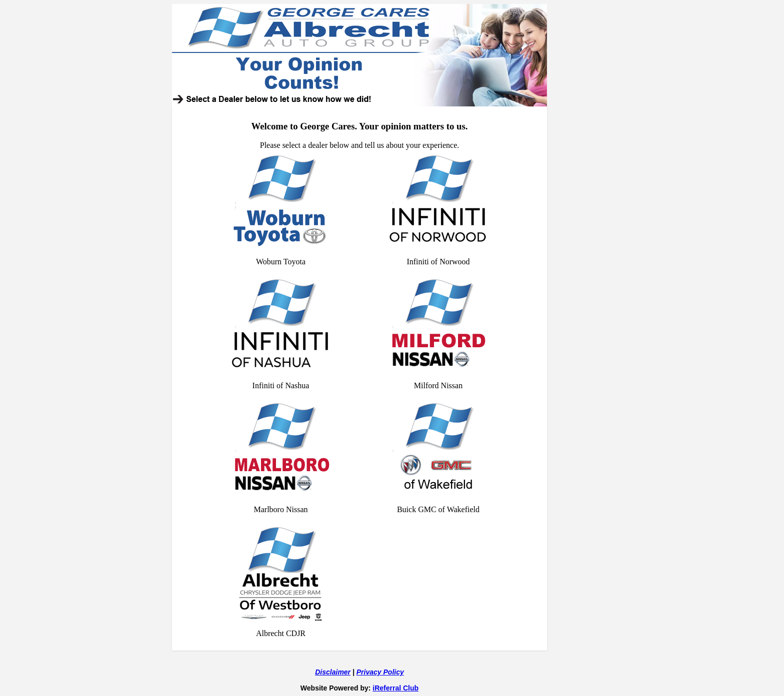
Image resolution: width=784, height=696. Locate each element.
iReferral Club (395, 688)
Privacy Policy (380, 672)
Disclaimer (333, 672)
